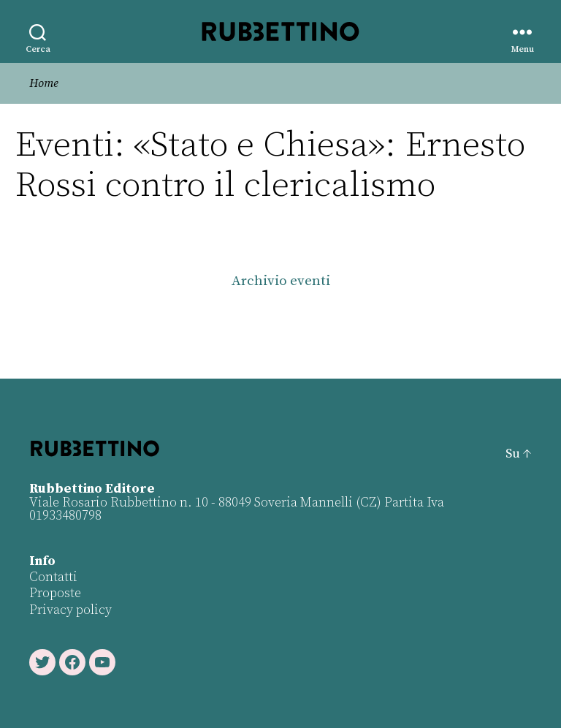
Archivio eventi (281, 281)
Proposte (55, 593)
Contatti (53, 577)
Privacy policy (70, 610)
